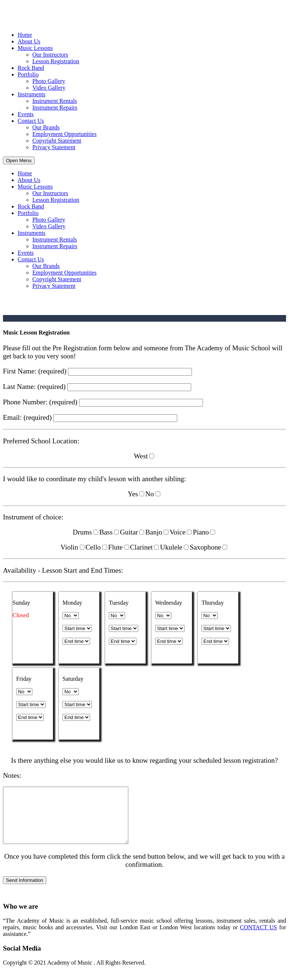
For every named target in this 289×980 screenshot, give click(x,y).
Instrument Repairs (55, 108)
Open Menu (19, 160)
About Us (29, 41)
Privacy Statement (54, 147)
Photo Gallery (49, 81)
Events (26, 114)
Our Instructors (50, 55)
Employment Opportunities (65, 134)
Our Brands (46, 127)
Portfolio (28, 74)
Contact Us (31, 121)
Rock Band (31, 68)
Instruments (32, 94)
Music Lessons (35, 48)
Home (25, 35)
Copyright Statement (57, 141)
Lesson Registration (56, 61)
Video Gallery (49, 88)
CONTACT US (259, 938)
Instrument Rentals (55, 101)
